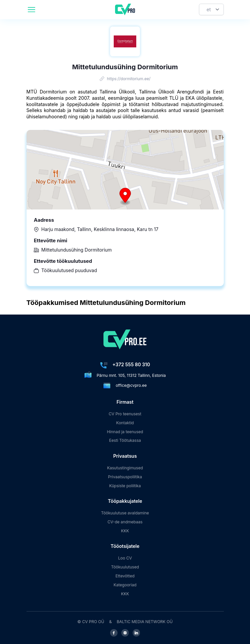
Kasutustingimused (125, 468)
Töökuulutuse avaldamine (125, 513)
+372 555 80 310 (131, 364)
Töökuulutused (125, 567)
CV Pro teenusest (125, 414)
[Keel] (211, 9)
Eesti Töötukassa (125, 440)
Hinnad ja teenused (125, 432)
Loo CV (125, 558)
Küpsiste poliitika (125, 486)
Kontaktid (125, 423)
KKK (125, 531)
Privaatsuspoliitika (125, 477)
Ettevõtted (125, 576)
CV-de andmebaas (125, 522)
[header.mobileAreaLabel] (31, 10)
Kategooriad (125, 585)
